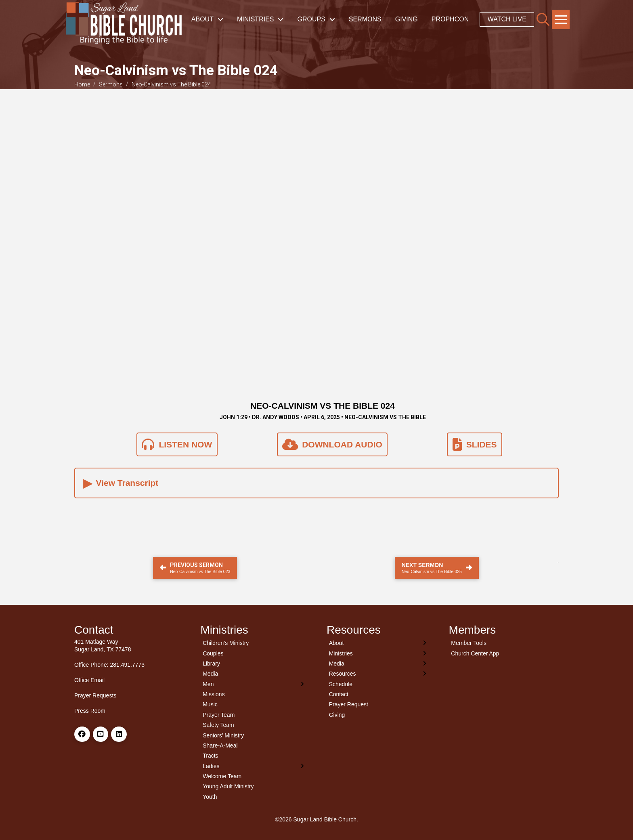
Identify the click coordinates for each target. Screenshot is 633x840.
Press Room (90, 711)
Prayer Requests (95, 695)
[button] (543, 19)
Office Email (89, 680)
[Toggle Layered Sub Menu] (254, 684)
